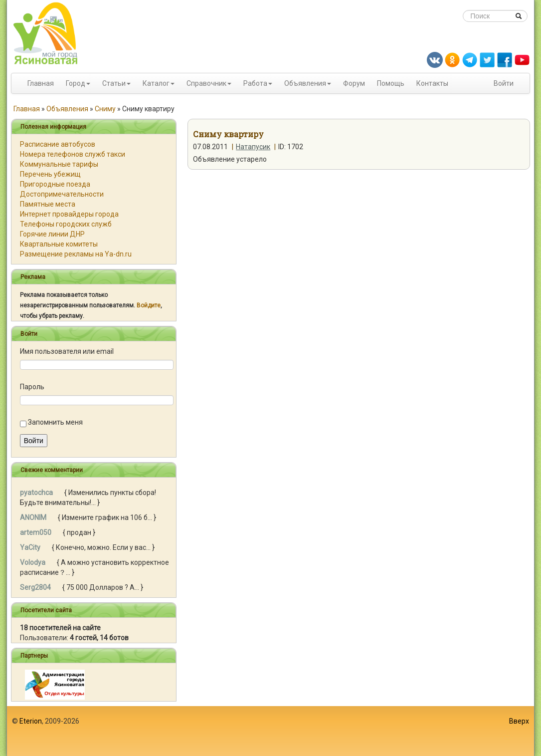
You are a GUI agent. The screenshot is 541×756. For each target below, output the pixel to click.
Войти (504, 83)
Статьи (114, 83)
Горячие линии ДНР (52, 234)
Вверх (519, 721)
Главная (41, 83)
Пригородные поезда (55, 184)
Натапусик (253, 147)
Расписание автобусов (58, 144)
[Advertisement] (271, 731)
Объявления (305, 83)
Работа (255, 83)
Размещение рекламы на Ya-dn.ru (76, 254)
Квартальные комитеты (59, 244)
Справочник (206, 83)
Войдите (149, 305)
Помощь (391, 83)
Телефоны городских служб (66, 224)
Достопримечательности (62, 194)
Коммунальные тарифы (59, 164)
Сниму (105, 109)
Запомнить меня (55, 422)
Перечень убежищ (50, 174)
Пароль (32, 387)
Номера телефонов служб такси (73, 154)
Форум (354, 83)
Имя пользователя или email (67, 351)
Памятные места (48, 204)
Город (76, 83)
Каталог (156, 83)
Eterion (31, 721)
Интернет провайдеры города (69, 214)
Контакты (432, 83)
